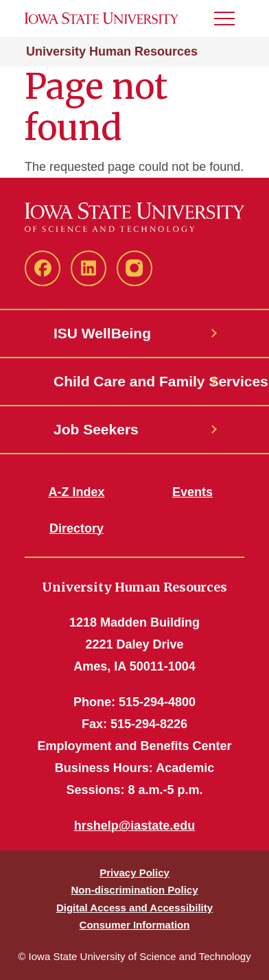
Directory (77, 528)
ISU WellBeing (102, 333)
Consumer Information (135, 925)
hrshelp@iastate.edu (135, 826)
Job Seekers (96, 429)
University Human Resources (112, 51)
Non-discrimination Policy (134, 890)
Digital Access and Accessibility (134, 908)
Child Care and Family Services (134, 381)
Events (192, 492)
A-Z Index (76, 492)
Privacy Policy (134, 873)
